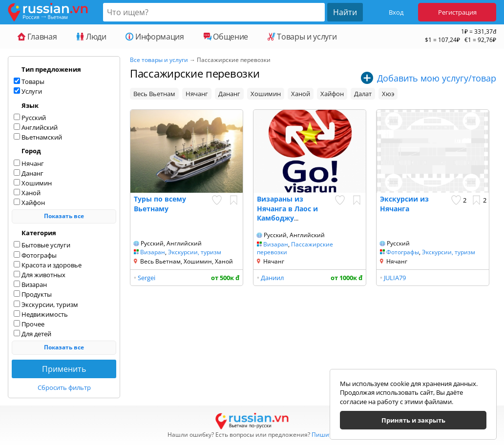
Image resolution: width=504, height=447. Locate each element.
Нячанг (197, 94)
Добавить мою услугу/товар (437, 78)
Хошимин (266, 94)
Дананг (229, 94)
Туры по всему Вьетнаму (160, 204)
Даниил (272, 278)
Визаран (153, 252)
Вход (396, 12)
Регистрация (457, 12)
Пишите (324, 435)
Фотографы (403, 252)
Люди (91, 37)
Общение (226, 37)
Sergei (147, 278)
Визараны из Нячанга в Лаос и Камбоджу (287, 208)
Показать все (64, 216)
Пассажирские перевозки (295, 248)
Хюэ (388, 94)
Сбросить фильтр (64, 387)
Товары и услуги (302, 37)
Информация (155, 37)
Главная (37, 37)
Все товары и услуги (159, 60)
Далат (363, 94)
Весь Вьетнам (154, 94)
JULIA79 (395, 278)
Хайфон (332, 94)
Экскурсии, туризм (195, 252)
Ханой (301, 94)
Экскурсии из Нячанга (404, 204)
